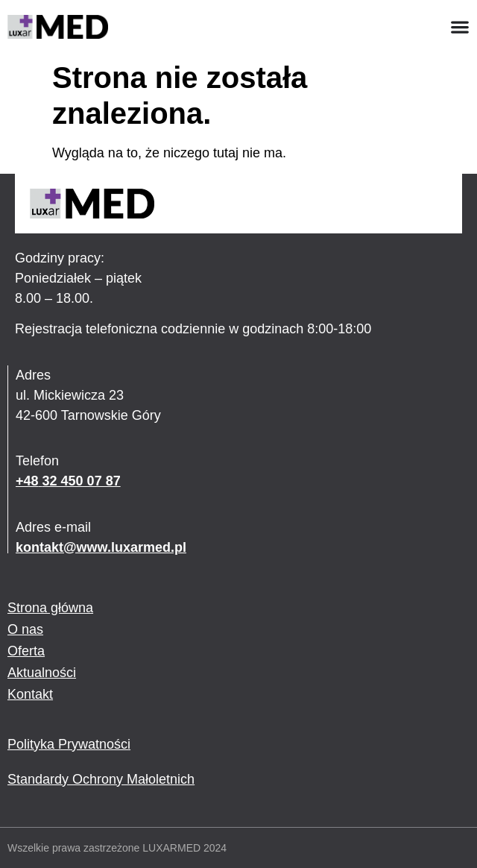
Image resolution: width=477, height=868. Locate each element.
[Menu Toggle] (460, 27)
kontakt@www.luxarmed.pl (101, 547)
